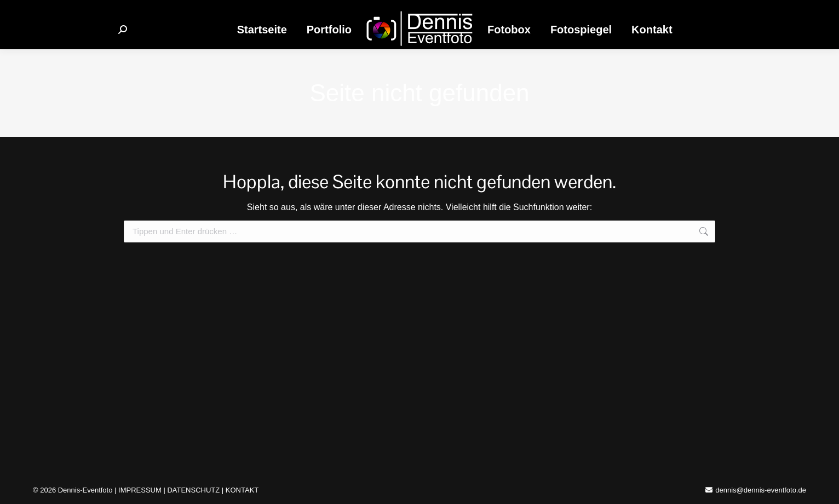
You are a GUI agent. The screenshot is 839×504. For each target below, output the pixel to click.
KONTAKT (242, 490)
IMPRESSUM (140, 490)
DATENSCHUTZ (193, 490)
